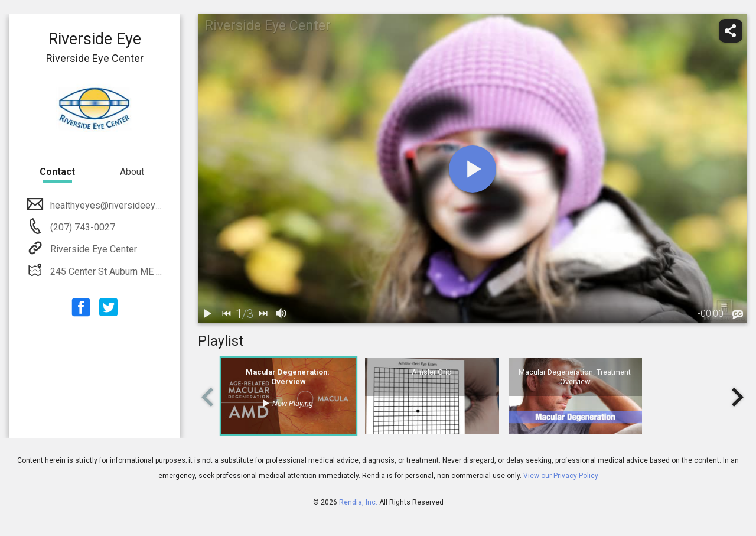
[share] (731, 31)
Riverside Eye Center (92, 249)
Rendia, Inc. (358, 502)
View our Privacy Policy (561, 476)
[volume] (282, 314)
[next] (263, 314)
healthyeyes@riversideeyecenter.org (125, 205)
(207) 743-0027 (82, 227)
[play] (472, 169)
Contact (57, 172)
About (132, 172)
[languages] (738, 315)
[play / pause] (207, 314)
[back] (226, 314)
